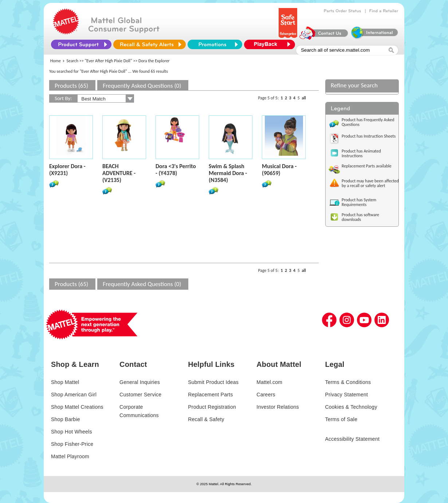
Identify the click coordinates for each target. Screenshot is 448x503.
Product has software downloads (360, 217)
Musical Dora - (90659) (279, 170)
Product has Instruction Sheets (369, 136)
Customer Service (140, 395)
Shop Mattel (65, 382)
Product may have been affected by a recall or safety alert (370, 183)
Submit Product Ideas (213, 382)
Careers (266, 395)
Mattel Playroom (70, 456)
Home (56, 61)
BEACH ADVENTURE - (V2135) (119, 173)
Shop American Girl (74, 395)
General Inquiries (140, 382)
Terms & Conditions (348, 382)
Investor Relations (278, 407)
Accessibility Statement (352, 439)
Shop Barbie (66, 419)
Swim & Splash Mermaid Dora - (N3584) (228, 173)
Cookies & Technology (351, 407)
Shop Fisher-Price (72, 444)
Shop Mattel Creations (77, 407)
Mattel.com (269, 382)
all (304, 98)
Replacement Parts (210, 395)
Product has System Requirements (359, 202)
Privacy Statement (346, 395)
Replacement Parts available (367, 166)
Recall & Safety (206, 419)
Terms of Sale (341, 419)
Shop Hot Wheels (72, 432)
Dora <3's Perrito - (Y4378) (176, 170)
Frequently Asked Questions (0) (142, 86)
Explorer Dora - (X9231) (67, 170)
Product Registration (212, 407)
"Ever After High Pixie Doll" (109, 61)
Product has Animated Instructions (361, 153)
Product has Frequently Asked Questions (368, 122)
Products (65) (71, 86)
